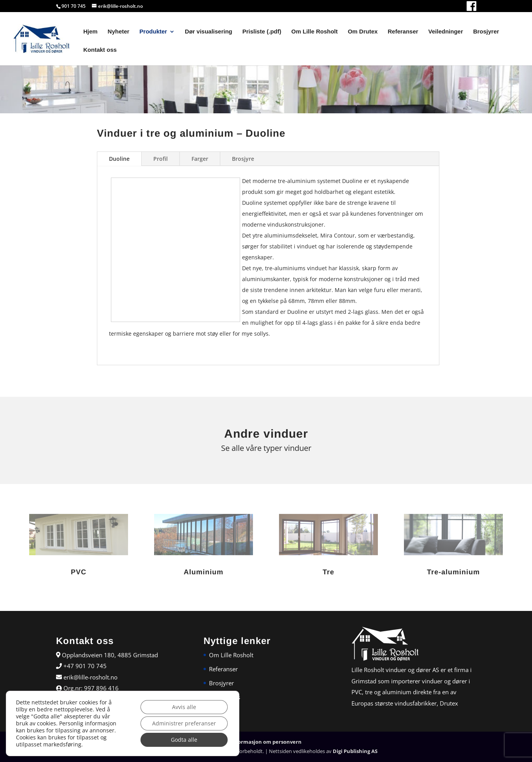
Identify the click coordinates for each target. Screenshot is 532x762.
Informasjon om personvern (266, 742)
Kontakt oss (100, 50)
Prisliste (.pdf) (262, 32)
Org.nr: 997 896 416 (90, 688)
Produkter (153, 32)
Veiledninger (446, 32)
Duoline (119, 159)
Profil (161, 159)
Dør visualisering (209, 32)
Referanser (403, 32)
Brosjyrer (486, 32)
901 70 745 (74, 6)
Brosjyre (243, 159)
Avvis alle (184, 707)
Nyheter (119, 32)
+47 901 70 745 (84, 666)
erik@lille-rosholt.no (90, 677)
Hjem (90, 32)
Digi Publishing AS (355, 751)
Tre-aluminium (453, 572)
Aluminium (204, 572)
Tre (328, 572)
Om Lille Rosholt (315, 32)
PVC (79, 572)
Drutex (449, 703)
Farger (200, 159)
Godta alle (184, 740)
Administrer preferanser (184, 723)
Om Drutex (363, 32)
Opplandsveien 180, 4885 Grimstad (109, 655)
